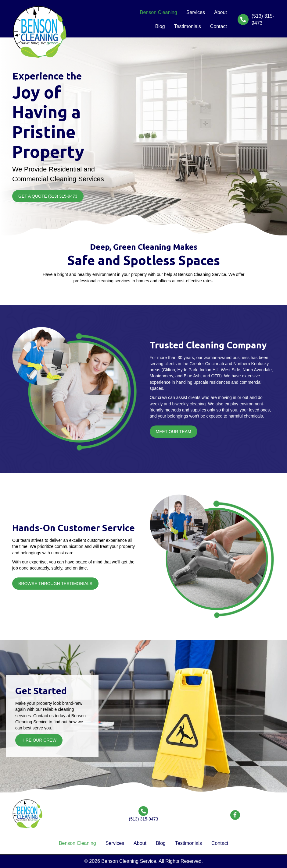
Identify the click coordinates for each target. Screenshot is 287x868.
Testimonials (188, 843)
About (140, 843)
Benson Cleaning (77, 843)
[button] (48, 196)
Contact (220, 843)
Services (115, 843)
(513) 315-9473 (144, 819)
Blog (161, 843)
